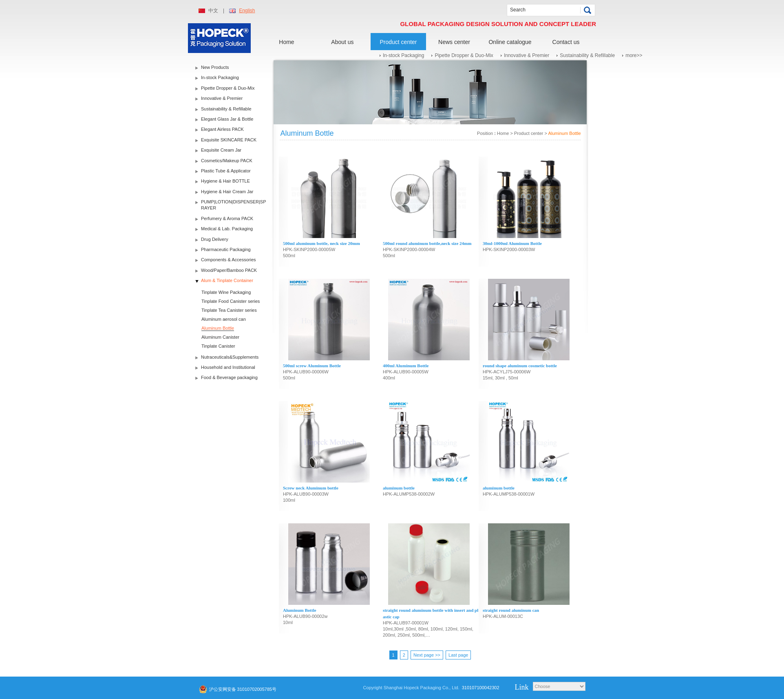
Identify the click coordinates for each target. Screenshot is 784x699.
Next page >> (427, 655)
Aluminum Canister (220, 337)
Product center (398, 42)
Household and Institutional (228, 367)
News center (454, 42)
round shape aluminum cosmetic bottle (520, 366)
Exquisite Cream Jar (221, 150)
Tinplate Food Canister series (231, 301)
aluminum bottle (399, 488)
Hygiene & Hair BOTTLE (225, 181)
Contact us (566, 42)
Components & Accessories (229, 260)
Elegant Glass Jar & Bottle (227, 119)
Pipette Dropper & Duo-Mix (464, 55)
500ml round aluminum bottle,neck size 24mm (427, 243)
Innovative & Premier (527, 55)
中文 (213, 11)
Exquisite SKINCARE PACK (229, 140)
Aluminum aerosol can (224, 319)
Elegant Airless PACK (222, 129)
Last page (458, 655)
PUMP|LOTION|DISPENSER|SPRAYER (234, 205)
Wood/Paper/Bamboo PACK (229, 270)
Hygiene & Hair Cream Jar (227, 192)
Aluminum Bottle (218, 328)
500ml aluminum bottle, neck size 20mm (321, 243)
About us (342, 42)
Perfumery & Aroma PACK (227, 218)
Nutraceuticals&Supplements (230, 357)
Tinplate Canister (218, 346)
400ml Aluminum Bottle (406, 366)
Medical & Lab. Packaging (227, 229)
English (247, 11)
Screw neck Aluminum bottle (311, 488)
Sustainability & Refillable (587, 55)
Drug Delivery (215, 239)
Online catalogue (510, 42)
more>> (634, 55)
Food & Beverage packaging (229, 377)
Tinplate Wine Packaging (226, 292)
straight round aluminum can (511, 610)
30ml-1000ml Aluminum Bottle (512, 243)
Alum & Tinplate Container (227, 280)
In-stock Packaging (403, 55)
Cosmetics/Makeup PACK (227, 161)
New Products (215, 67)
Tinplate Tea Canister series (229, 310)
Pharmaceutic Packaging (226, 249)
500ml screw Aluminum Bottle (312, 366)
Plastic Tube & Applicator (226, 171)
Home (286, 42)
